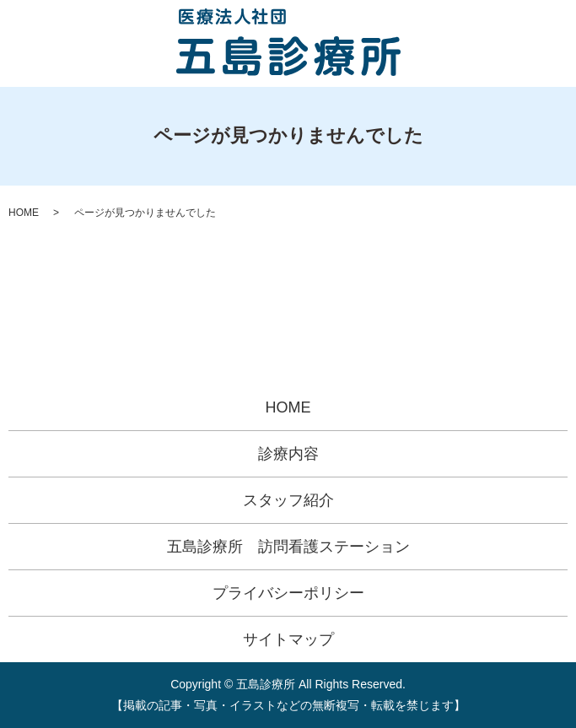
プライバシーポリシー (288, 593)
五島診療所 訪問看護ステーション (288, 547)
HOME (24, 213)
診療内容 (288, 454)
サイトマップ (288, 639)
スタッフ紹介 (288, 500)
